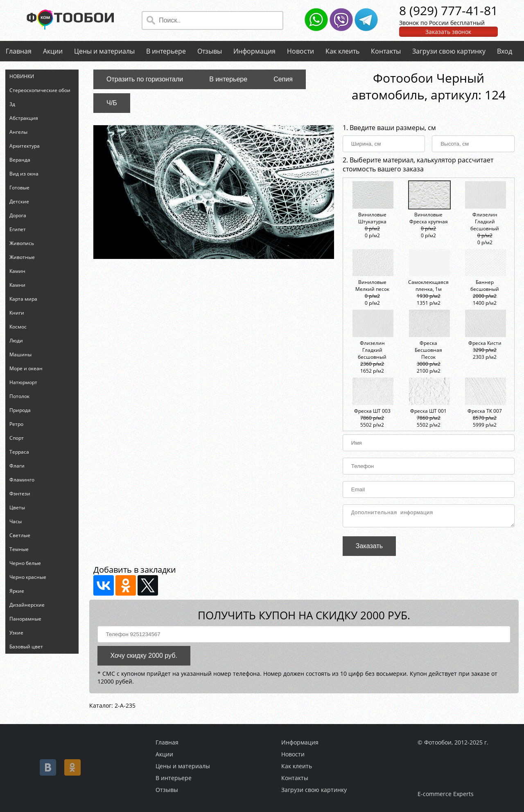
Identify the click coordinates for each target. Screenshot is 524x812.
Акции (53, 51)
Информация (254, 51)
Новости (300, 51)
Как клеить (342, 51)
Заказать (369, 548)
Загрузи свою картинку (449, 51)
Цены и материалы (104, 51)
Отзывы (210, 51)
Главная (19, 51)
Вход (505, 51)
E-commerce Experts (446, 794)
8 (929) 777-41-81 (448, 10)
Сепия (283, 79)
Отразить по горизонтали (145, 79)
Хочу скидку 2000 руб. (144, 658)
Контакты (386, 51)
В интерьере (166, 51)
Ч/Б (112, 103)
